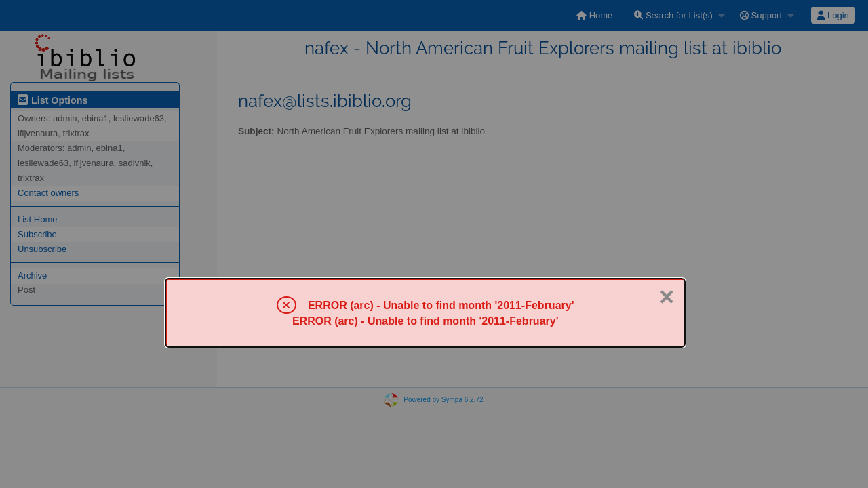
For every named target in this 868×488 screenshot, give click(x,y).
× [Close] (667, 297)
